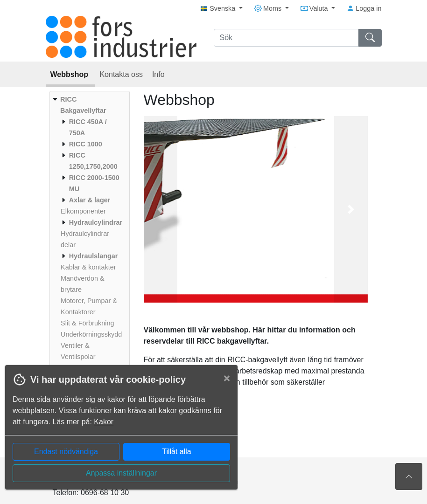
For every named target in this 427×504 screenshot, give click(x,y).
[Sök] (286, 38)
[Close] (227, 378)
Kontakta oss (121, 74)
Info (158, 74)
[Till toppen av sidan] (409, 476)
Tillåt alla (177, 452)
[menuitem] (88, 234)
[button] (161, 209)
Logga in (364, 8)
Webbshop (70, 74)
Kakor (104, 422)
